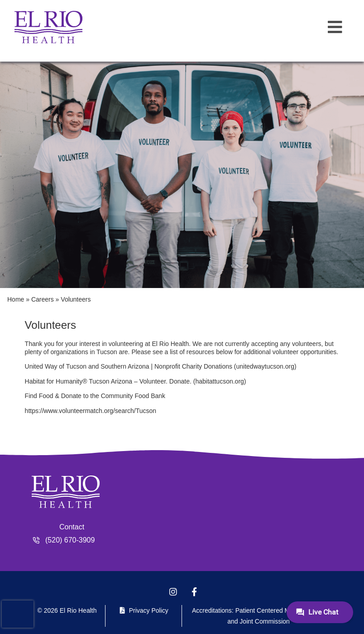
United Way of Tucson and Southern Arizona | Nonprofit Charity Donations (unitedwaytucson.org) (161, 366)
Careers (43, 299)
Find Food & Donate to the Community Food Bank (95, 396)
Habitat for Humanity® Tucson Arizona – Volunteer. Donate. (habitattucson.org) (136, 381)
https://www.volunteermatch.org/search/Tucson (91, 411)
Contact (72, 527)
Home (16, 299)
